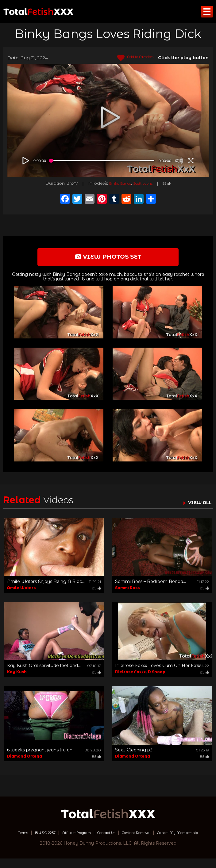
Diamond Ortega (25, 760)
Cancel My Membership (108, 842)
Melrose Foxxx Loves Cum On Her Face (158, 669)
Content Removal (173, 836)
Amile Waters (21, 591)
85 (173, 183)
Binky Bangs (116, 183)
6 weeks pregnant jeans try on (40, 753)
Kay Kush (17, 675)
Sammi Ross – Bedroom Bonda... (150, 585)
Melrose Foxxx (130, 675)
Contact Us (135, 836)
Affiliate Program (97, 836)
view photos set (108, 258)
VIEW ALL (197, 506)
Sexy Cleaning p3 (134, 753)
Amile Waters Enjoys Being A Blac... (46, 585)
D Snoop (157, 675)
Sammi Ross (127, 591)
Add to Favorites (130, 58)
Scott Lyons (145, 183)
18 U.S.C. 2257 (56, 836)
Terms (28, 836)
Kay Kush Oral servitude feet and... (44, 669)
